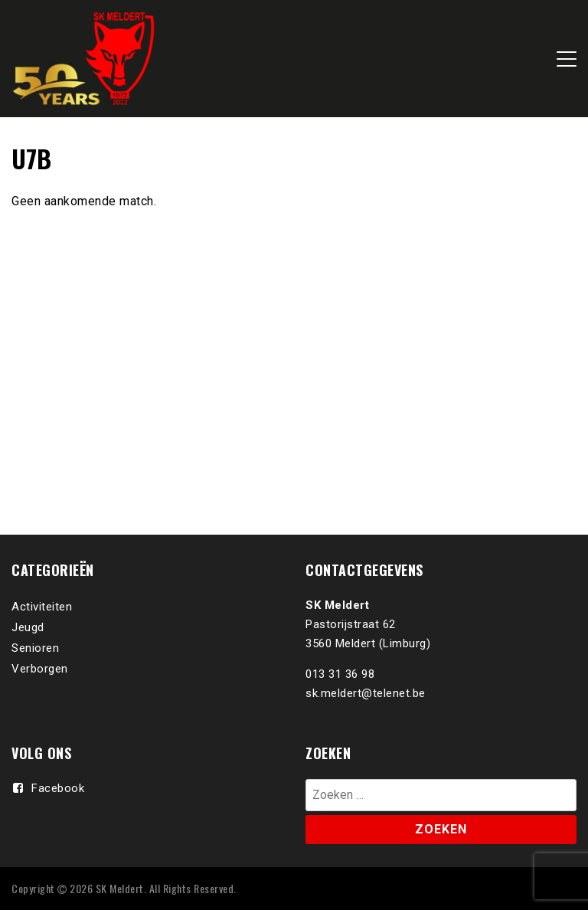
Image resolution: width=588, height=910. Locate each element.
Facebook (58, 788)
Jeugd (28, 627)
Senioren (35, 648)
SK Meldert (120, 888)
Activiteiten (42, 607)
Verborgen (40, 669)
